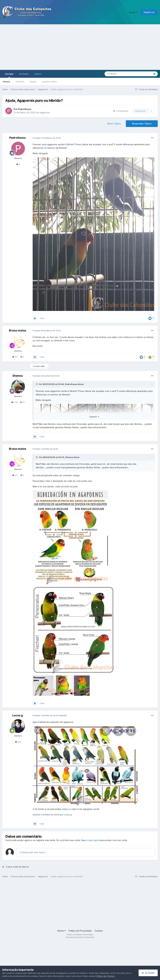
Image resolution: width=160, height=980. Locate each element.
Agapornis (45, 112)
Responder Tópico (142, 124)
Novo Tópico (114, 124)
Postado (47, 138)
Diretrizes (20, 82)
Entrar (133, 12)
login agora (94, 840)
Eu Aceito (148, 973)
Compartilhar (121, 111)
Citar (42, 318)
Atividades (24, 74)
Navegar (9, 75)
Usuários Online (49, 82)
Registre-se (149, 12)
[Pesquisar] (119, 74)
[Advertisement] (80, 47)
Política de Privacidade (80, 931)
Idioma (61, 931)
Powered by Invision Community (80, 937)
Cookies (99, 931)
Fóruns (6, 82)
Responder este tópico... (33, 852)
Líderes (38, 74)
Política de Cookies (105, 976)
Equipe (33, 82)
